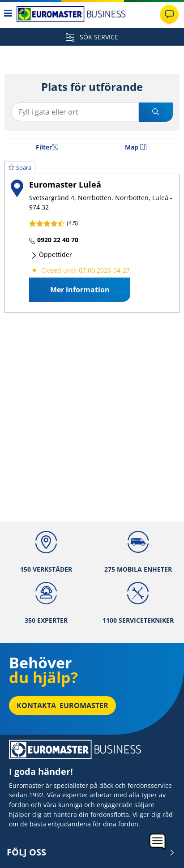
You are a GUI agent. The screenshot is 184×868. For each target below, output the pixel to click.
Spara (20, 167)
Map (136, 147)
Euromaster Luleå (65, 184)
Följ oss (91, 852)
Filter (47, 147)
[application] (158, 842)
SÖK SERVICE (92, 37)
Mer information (80, 290)
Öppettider (51, 254)
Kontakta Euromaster (62, 706)
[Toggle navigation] (8, 14)
